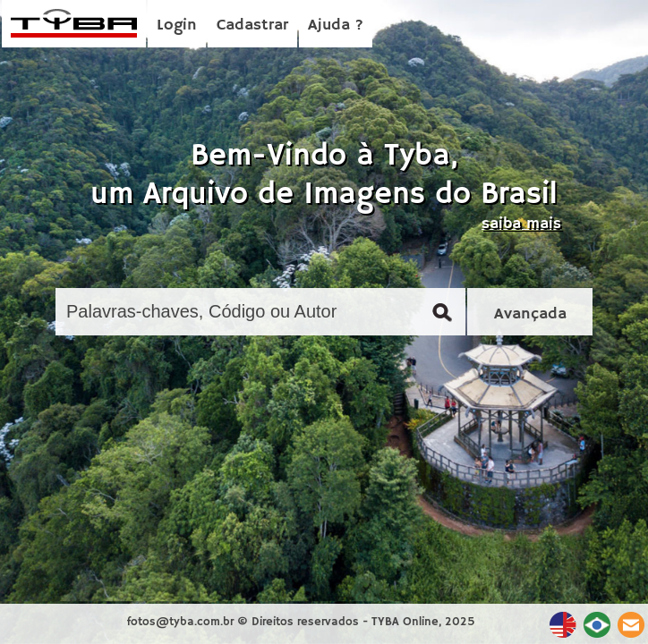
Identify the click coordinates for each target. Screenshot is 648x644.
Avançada (530, 314)
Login (177, 25)
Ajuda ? (336, 25)
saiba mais (521, 224)
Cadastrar (252, 25)
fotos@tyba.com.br (180, 622)
